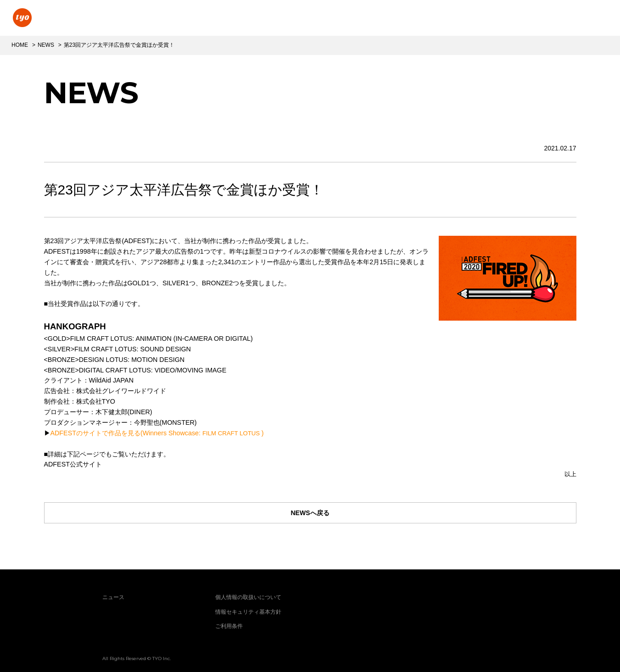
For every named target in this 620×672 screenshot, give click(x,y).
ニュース (113, 597)
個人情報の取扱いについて (248, 597)
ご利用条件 (229, 626)
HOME (20, 45)
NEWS (46, 45)
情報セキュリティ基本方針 (248, 612)
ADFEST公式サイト (73, 464)
